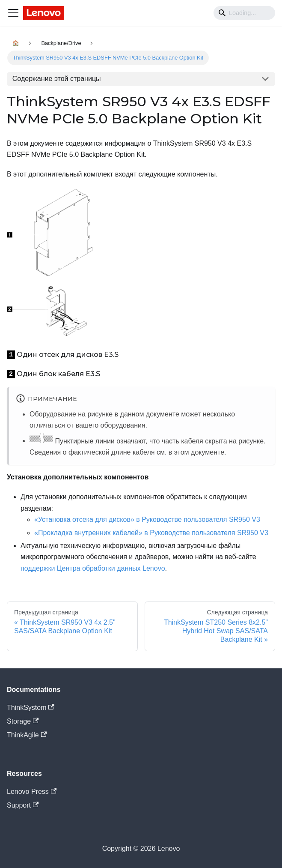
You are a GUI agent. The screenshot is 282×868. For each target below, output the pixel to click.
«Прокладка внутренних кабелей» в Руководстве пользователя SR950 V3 (151, 533)
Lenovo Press (32, 792)
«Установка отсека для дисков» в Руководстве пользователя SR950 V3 (147, 519)
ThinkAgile (27, 735)
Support (23, 805)
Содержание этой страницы (57, 79)
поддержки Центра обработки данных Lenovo (93, 568)
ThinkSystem (31, 708)
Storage (23, 721)
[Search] (244, 13)
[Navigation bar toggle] (13, 13)
